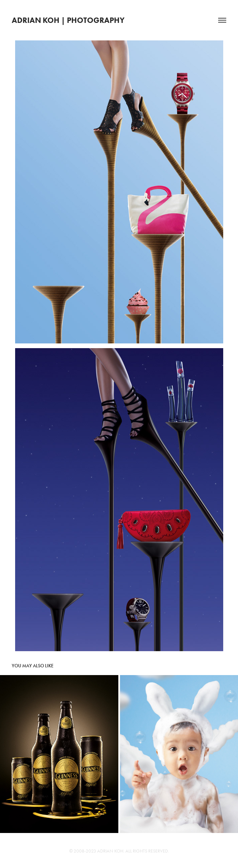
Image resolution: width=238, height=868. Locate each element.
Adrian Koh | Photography (68, 20)
